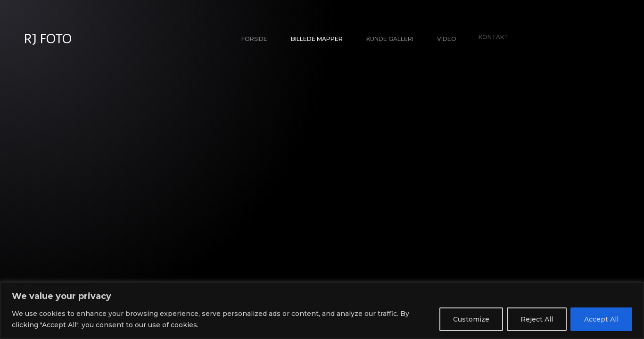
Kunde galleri (390, 39)
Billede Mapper (317, 39)
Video (446, 37)
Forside (254, 39)
